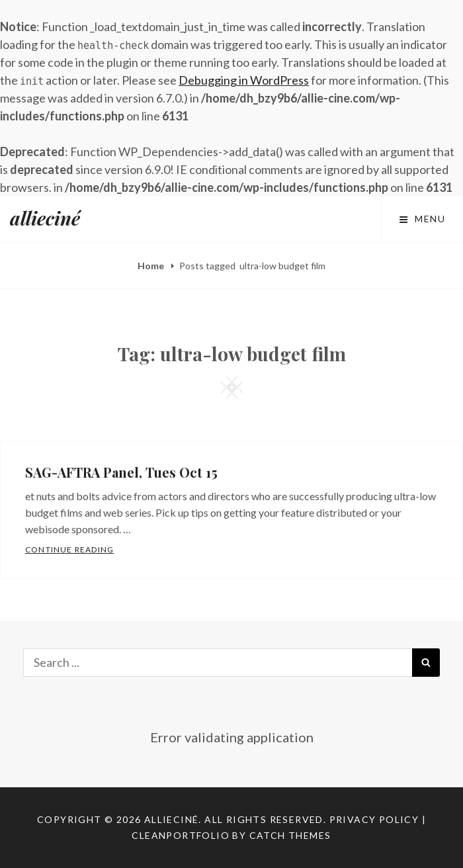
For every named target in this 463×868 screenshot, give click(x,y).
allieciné (45, 218)
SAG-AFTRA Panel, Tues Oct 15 (121, 472)
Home (152, 266)
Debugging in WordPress (244, 80)
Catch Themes (290, 835)
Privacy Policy (374, 819)
